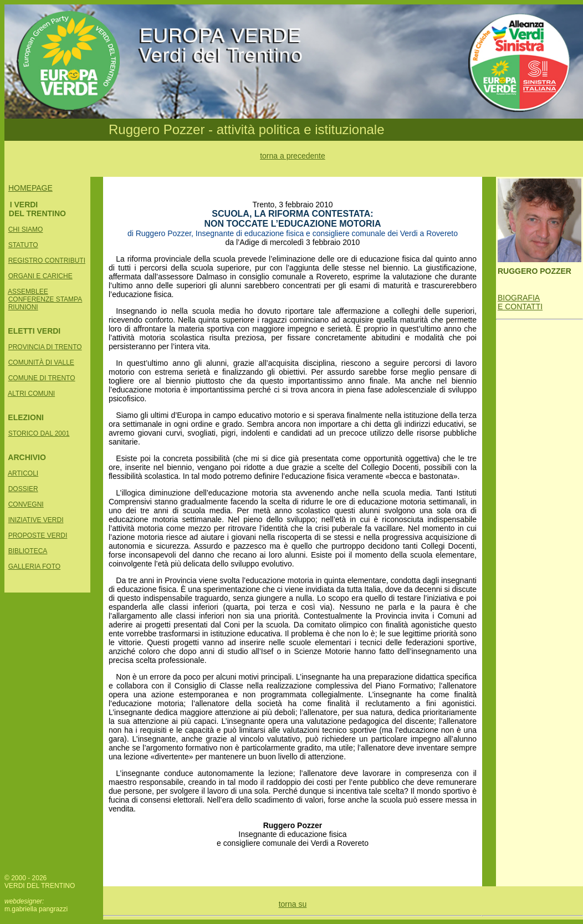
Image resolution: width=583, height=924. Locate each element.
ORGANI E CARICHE (40, 276)
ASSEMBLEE (28, 292)
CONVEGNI (26, 504)
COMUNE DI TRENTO (42, 378)
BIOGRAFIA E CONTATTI (520, 302)
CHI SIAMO (26, 229)
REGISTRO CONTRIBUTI (47, 261)
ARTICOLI (23, 473)
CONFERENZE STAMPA (45, 299)
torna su (293, 904)
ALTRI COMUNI (31, 394)
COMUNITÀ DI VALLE (41, 363)
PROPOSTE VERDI (38, 535)
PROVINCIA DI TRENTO (45, 347)
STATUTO (23, 245)
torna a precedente (293, 156)
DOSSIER (23, 489)
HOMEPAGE (30, 188)
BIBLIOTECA (28, 551)
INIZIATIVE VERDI (36, 520)
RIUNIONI (23, 307)
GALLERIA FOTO (34, 566)
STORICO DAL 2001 (39, 433)
